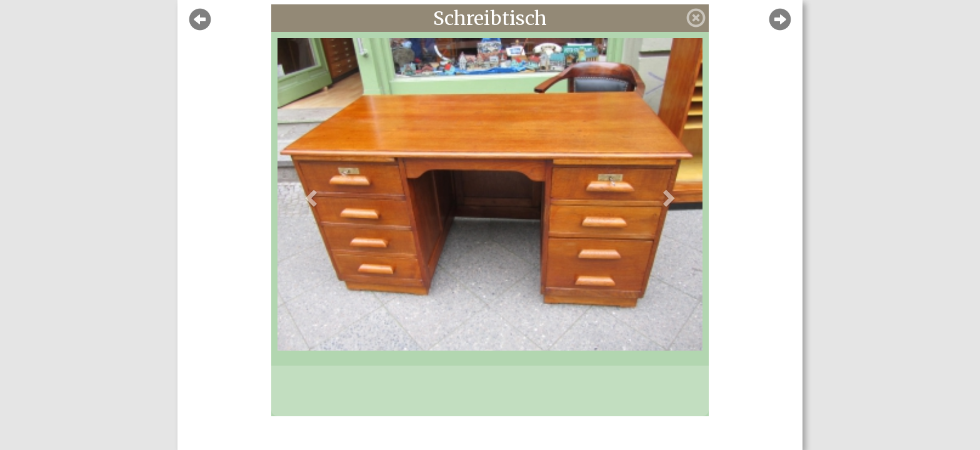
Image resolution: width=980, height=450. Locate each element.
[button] (309, 194)
